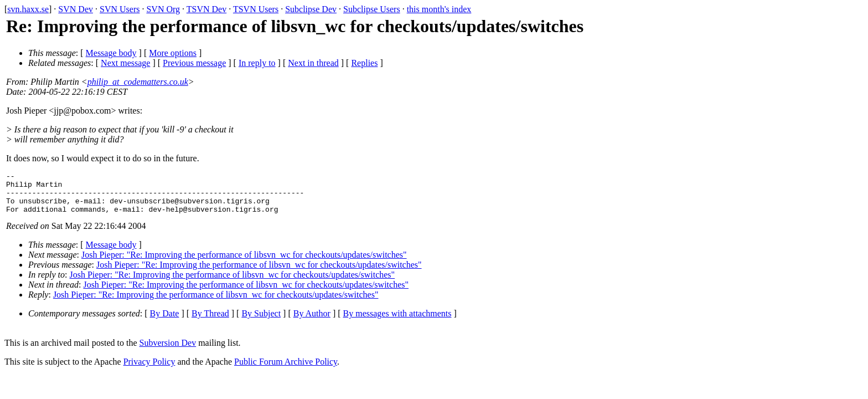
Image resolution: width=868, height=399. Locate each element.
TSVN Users (256, 9)
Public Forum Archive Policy (286, 370)
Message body (111, 53)
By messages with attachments (397, 322)
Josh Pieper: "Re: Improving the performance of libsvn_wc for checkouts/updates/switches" (244, 263)
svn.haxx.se (28, 9)
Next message (125, 63)
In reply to (257, 63)
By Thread (210, 322)
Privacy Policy (149, 370)
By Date (165, 322)
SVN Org (163, 9)
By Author (312, 322)
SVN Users (120, 9)
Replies (364, 63)
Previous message (194, 63)
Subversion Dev (168, 351)
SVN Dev (76, 9)
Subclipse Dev (311, 9)
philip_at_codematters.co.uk (138, 82)
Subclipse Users (372, 9)
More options (173, 53)
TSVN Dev (206, 9)
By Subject (261, 322)
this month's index (439, 9)
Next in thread (313, 63)
